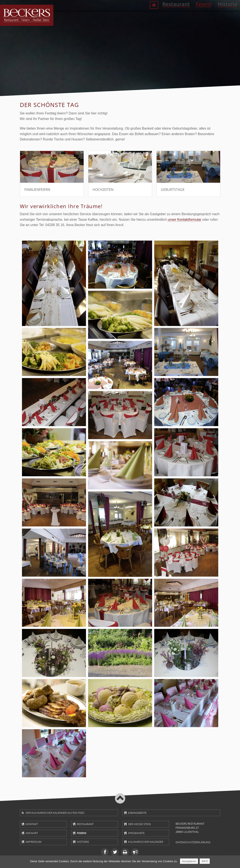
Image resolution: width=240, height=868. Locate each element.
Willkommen (135, 16)
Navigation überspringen (18, 11)
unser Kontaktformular (184, 220)
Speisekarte (136, 833)
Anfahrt (32, 833)
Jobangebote (137, 813)
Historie (210, 15)
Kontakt (32, 824)
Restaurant (158, 15)
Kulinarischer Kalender (146, 842)
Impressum (33, 842)
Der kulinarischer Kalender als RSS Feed (55, 813)
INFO (205, 862)
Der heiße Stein (139, 824)
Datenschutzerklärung (193, 842)
